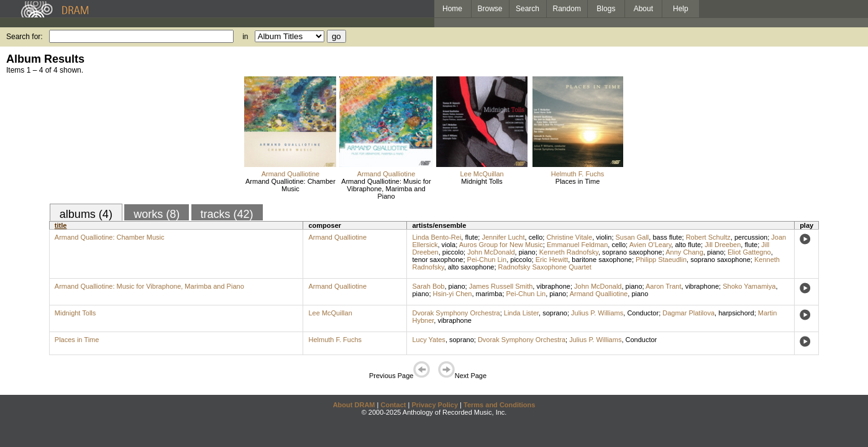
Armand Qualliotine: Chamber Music (290, 185)
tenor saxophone (437, 260)
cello (536, 237)
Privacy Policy (435, 405)
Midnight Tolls (482, 181)
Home (452, 9)
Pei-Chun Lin (487, 260)
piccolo (453, 252)
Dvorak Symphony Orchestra (456, 313)
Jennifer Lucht (503, 237)
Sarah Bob (428, 286)
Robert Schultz (708, 237)
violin (604, 237)
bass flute (667, 237)
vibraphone (553, 286)
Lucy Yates (428, 340)
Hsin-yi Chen (453, 294)
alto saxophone (471, 267)
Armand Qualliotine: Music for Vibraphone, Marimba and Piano (386, 189)
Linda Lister (521, 313)
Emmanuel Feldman (577, 245)
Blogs (606, 9)
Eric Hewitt (552, 260)
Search (528, 9)
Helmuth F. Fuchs (578, 174)
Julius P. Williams (597, 313)
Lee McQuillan (482, 174)
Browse (490, 9)
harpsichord (736, 313)
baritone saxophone (602, 260)
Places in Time (578, 181)
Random (567, 9)
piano (527, 252)
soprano (555, 313)
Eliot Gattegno (749, 252)
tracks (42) (227, 214)
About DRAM (354, 405)
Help (681, 9)
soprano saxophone (632, 252)
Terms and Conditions (499, 405)
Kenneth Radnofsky (569, 252)
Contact (393, 405)
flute (471, 237)
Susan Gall (633, 237)
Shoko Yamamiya (749, 286)
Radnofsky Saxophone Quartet (545, 267)
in (245, 37)
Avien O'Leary (651, 245)
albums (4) (86, 214)
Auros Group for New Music (501, 245)
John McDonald (491, 252)
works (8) (157, 214)
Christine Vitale (569, 237)
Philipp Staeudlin (661, 260)
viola (449, 245)
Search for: (25, 37)
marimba (489, 294)
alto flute (688, 245)
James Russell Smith (501, 286)
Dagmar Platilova (688, 313)
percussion (751, 237)
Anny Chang (684, 252)
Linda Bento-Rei (436, 237)
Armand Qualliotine (291, 174)
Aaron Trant (663, 286)
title (61, 225)
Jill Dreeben (723, 245)
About (643, 9)
